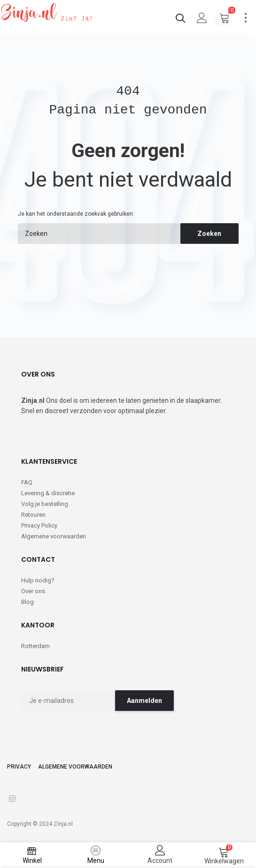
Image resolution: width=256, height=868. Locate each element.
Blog (27, 602)
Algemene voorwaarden (54, 536)
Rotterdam (35, 646)
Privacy (19, 767)
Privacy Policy (39, 525)
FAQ (27, 482)
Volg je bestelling (45, 504)
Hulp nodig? (38, 580)
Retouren (33, 515)
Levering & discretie (48, 493)
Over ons (33, 591)
